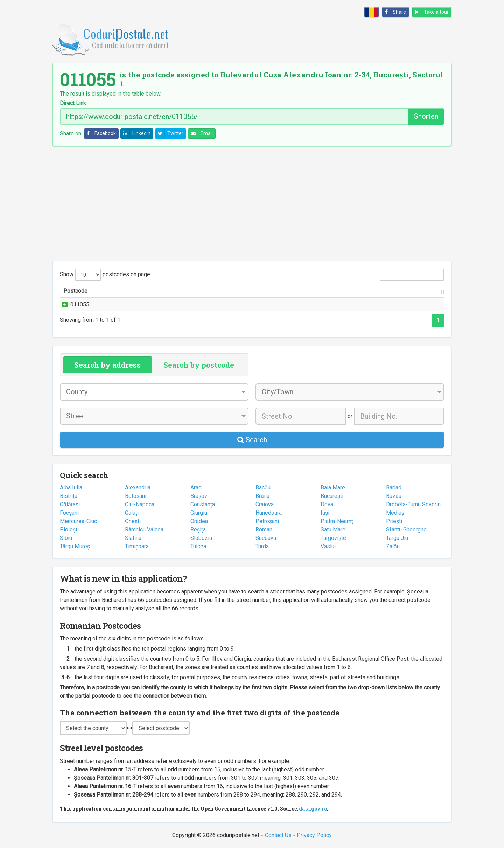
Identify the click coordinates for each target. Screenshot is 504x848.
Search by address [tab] (107, 365)
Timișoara (137, 546)
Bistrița (69, 496)
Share (394, 12)
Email (201, 134)
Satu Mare (333, 530)
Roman (264, 530)
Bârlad (394, 488)
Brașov (199, 496)
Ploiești (69, 530)
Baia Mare (333, 488)
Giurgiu (199, 513)
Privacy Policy (314, 835)
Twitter (169, 134)
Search (252, 440)
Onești (133, 521)
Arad (196, 488)
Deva (327, 504)
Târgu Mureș (75, 546)
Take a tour (431, 12)
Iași (325, 513)
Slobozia (201, 538)
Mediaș (395, 513)
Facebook (100, 134)
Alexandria (138, 488)
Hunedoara (269, 513)
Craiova (265, 504)
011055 (73, 304)
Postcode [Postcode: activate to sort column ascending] (75, 291)
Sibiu (66, 538)
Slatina (133, 538)
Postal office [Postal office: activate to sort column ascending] (400, 291)
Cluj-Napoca (140, 504)
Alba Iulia (71, 488)
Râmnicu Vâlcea (144, 530)
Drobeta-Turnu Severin (413, 504)
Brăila (262, 496)
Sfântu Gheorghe (406, 530)
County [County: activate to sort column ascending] (342, 291)
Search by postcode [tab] (199, 365)
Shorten (426, 116)
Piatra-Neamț (337, 521)
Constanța (203, 504)
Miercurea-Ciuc (78, 521)
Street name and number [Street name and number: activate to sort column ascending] (146, 291)
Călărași (70, 504)
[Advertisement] (252, 203)
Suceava (266, 538)
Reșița (198, 530)
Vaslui (328, 546)
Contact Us (278, 835)
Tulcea (198, 546)
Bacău (263, 488)
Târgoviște (333, 538)
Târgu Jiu (397, 538)
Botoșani (136, 496)
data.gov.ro (313, 809)
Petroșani (267, 521)
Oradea (199, 521)
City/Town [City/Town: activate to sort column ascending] (292, 291)
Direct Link (73, 103)
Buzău (394, 496)
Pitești (394, 521)
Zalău (393, 546)
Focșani (69, 513)
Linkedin (136, 134)
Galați (132, 513)
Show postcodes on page (105, 275)
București (332, 496)
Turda (262, 546)
